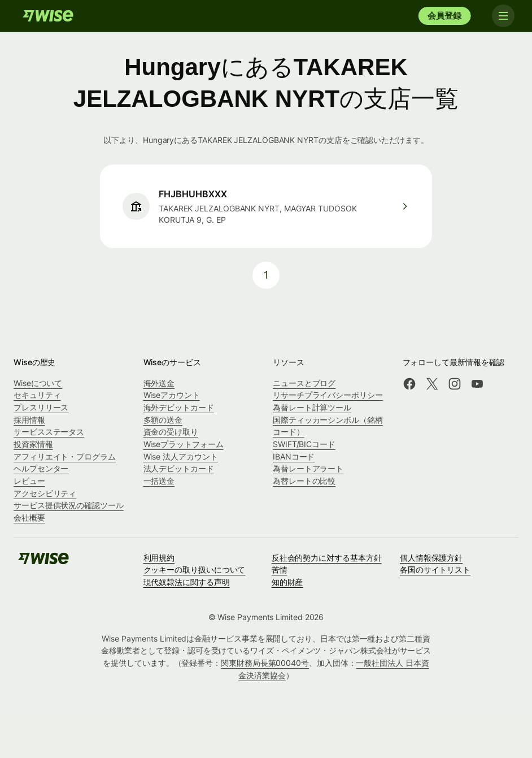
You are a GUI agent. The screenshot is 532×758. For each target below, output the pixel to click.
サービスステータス (49, 432)
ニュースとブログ (304, 383)
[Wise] (48, 16)
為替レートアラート (308, 468)
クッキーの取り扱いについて (195, 569)
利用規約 (159, 558)
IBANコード (294, 456)
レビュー (29, 481)
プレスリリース (41, 407)
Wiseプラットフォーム (184, 444)
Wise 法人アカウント (181, 456)
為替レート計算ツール (312, 407)
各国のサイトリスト (435, 569)
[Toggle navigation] (503, 16)
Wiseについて (38, 383)
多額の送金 (163, 420)
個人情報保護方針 (431, 558)
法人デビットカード (179, 468)
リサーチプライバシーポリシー (328, 395)
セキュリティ (37, 395)
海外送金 (159, 383)
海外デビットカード (179, 407)
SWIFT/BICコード (304, 444)
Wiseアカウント (172, 395)
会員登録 (444, 16)
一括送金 (159, 481)
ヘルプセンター (41, 468)
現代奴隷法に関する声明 (187, 582)
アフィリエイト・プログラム (65, 456)
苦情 (280, 569)
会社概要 (29, 517)
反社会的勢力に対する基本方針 (327, 558)
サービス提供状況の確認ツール (69, 505)
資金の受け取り (171, 432)
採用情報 (29, 420)
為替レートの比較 (304, 481)
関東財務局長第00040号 (265, 663)
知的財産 (287, 582)
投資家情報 (33, 444)
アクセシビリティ (45, 493)
